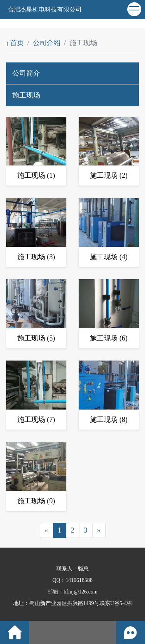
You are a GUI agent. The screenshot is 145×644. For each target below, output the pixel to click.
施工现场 (26, 95)
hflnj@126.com (81, 592)
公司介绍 (47, 43)
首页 (15, 43)
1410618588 (79, 580)
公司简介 (26, 73)
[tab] (72, 73)
